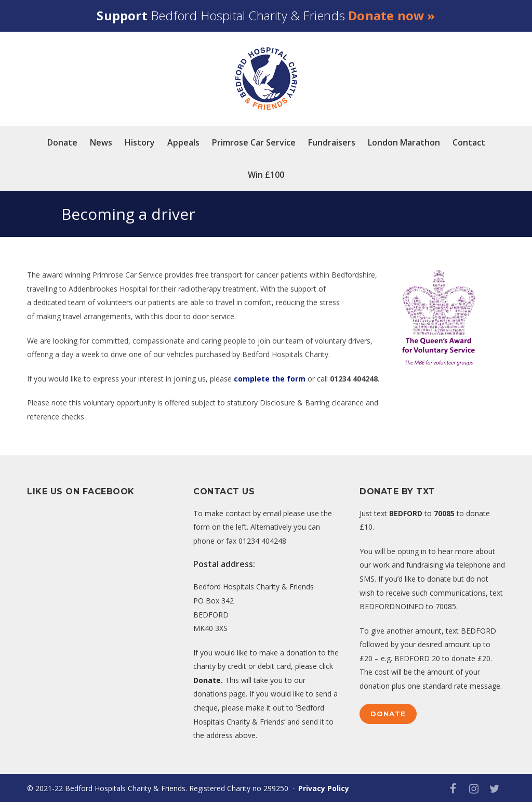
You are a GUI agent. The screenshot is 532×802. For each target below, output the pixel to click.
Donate (62, 142)
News (101, 142)
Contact (469, 142)
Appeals (183, 142)
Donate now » (391, 16)
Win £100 (266, 175)
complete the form (270, 379)
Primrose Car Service (254, 142)
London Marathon (404, 142)
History (140, 142)
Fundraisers (332, 142)
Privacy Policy (324, 788)
